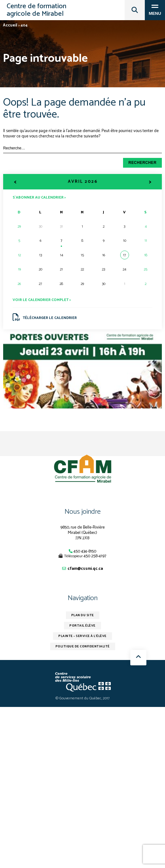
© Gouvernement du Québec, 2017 (82, 698)
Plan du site (83, 615)
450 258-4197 (95, 556)
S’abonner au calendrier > (39, 197)
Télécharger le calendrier (45, 317)
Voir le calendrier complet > (42, 300)
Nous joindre (83, 512)
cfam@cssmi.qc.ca (85, 569)
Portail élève (82, 626)
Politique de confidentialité (83, 646)
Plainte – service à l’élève (82, 636)
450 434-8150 (85, 551)
